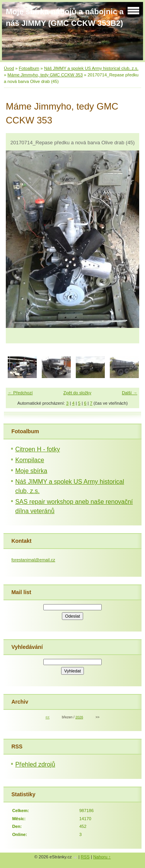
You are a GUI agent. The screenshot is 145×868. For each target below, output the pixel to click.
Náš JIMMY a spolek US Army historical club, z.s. (91, 68)
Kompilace (30, 460)
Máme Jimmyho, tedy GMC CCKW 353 (45, 75)
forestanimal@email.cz (33, 560)
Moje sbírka (31, 471)
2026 (79, 717)
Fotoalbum (29, 68)
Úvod (9, 68)
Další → (130, 393)
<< (48, 717)
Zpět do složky (77, 393)
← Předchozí (20, 393)
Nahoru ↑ (102, 857)
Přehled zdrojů (35, 764)
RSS (85, 857)
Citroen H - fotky (38, 449)
